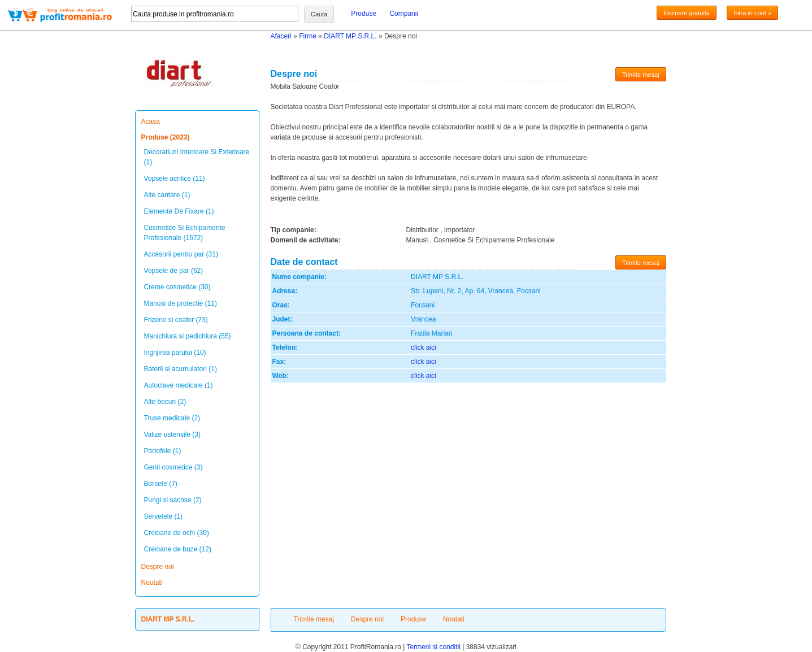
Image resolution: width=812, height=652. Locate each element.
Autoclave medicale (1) (179, 385)
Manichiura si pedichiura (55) (188, 336)
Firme (308, 36)
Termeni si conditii (433, 647)
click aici (424, 347)
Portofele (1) (163, 451)
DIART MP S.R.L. (350, 36)
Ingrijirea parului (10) (175, 353)
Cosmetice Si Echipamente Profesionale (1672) (185, 233)
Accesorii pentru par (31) (181, 254)
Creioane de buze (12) (178, 549)
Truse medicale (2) (172, 418)
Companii (404, 14)
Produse (364, 14)
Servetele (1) (164, 516)
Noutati (152, 583)
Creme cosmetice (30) (177, 287)
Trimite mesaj (641, 75)
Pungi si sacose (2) (173, 500)
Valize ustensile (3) (173, 434)
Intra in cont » (752, 13)
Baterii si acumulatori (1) (181, 369)
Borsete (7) (161, 484)
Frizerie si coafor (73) (176, 320)
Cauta (319, 14)
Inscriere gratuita (687, 13)
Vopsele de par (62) (174, 271)
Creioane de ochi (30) (177, 533)
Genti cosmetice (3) (173, 467)
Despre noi (158, 567)
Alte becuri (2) (165, 402)
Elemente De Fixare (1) (179, 211)
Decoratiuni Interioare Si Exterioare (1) (197, 157)
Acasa (151, 121)
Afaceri (281, 36)
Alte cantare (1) (167, 195)
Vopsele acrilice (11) (175, 179)
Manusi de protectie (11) (181, 303)
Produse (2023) (166, 137)
